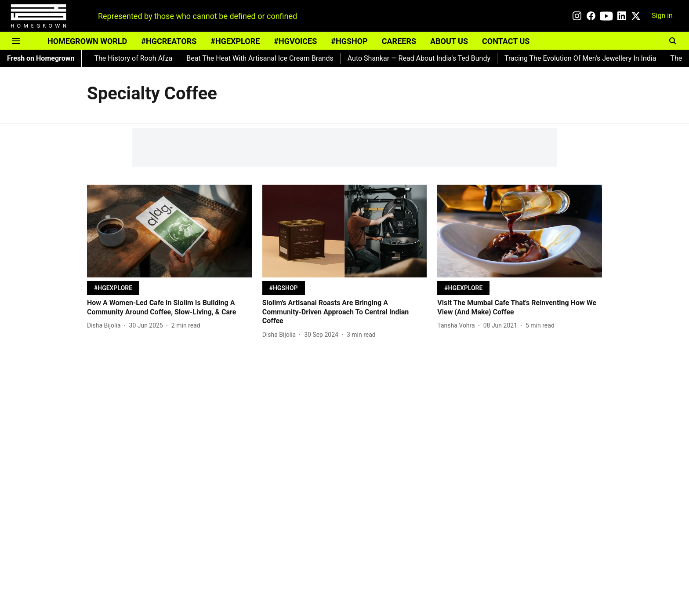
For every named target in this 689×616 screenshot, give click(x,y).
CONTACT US (506, 41)
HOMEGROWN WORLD (87, 41)
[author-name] (106, 326)
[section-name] (113, 288)
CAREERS (399, 41)
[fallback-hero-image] (169, 231)
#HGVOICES (295, 41)
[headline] (169, 308)
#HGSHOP (349, 41)
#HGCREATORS (169, 41)
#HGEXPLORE (235, 41)
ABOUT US (449, 41)
